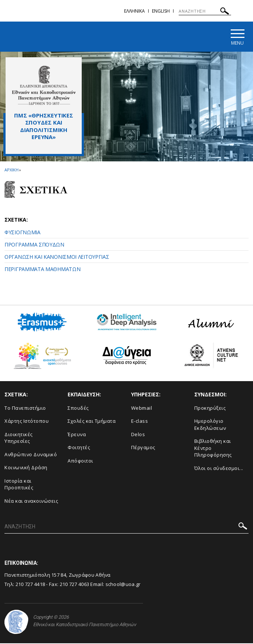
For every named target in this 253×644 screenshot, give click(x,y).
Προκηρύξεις (210, 408)
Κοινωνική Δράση (26, 468)
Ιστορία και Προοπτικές (19, 485)
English (161, 11)
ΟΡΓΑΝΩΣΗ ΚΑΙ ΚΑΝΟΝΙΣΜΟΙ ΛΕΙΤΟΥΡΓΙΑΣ (57, 257)
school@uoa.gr (123, 585)
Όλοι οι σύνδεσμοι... (219, 469)
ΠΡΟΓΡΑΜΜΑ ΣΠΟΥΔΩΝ (34, 245)
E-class (140, 422)
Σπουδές (78, 408)
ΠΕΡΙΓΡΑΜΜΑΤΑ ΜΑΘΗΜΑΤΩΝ (42, 270)
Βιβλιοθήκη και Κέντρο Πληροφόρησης (213, 449)
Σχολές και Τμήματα (92, 422)
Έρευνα (77, 435)
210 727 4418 (30, 585)
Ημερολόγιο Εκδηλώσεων (210, 425)
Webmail (142, 408)
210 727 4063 (75, 585)
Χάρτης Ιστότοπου (27, 422)
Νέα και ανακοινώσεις (31, 502)
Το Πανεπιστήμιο (25, 408)
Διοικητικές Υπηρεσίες (19, 438)
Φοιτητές (79, 448)
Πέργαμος (143, 448)
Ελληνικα (134, 11)
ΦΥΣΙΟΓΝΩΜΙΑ (22, 233)
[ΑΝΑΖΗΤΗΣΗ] (205, 11)
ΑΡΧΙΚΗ (11, 170)
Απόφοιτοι (80, 461)
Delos (138, 435)
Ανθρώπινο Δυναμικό (31, 455)
